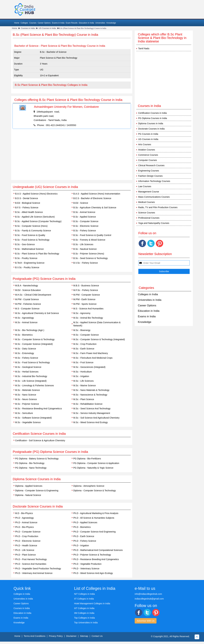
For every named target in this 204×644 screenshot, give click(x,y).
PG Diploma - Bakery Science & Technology (37, 459)
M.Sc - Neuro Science (26, 399)
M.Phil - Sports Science (85, 304)
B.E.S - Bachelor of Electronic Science (92, 198)
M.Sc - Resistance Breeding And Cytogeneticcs (38, 409)
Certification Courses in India (152, 113)
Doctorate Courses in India (151, 129)
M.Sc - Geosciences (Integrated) (89, 367)
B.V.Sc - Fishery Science (86, 263)
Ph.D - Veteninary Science (86, 569)
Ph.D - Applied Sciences (85, 522)
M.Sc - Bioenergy (82, 330)
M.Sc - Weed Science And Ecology (91, 422)
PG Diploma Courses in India (153, 118)
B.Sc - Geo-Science (25, 244)
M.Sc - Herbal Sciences (27, 372)
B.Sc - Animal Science (84, 212)
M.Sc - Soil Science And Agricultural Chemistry (96, 418)
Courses (33, 23)
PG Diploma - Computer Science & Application (96, 463)
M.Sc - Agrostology (25, 318)
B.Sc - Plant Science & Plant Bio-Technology (37, 254)
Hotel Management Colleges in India (92, 603)
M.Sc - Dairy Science (26, 349)
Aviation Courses (147, 150)
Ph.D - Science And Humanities (31, 564)
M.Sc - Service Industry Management (92, 413)
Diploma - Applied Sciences (29, 486)
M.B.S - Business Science (86, 286)
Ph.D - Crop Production (27, 536)
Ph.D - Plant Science (25, 555)
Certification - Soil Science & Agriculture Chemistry (40, 440)
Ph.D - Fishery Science (85, 541)
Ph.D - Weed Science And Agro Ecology (93, 573)
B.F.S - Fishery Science (27, 208)
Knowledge (111, 23)
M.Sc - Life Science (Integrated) (31, 381)
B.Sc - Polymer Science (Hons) (89, 254)
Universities (100, 23)
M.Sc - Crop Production (85, 344)
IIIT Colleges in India (84, 608)
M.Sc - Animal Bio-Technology (88, 318)
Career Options (44, 23)
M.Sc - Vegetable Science (28, 422)
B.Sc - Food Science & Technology (32, 240)
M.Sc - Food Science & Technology (33, 362)
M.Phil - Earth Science (84, 299)
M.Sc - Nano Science (26, 395)
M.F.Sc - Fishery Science (86, 290)
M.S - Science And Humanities (88, 309)
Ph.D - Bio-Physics (24, 527)
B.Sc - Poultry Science (26, 258)
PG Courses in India (148, 134)
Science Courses (147, 213)
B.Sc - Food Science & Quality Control (92, 235)
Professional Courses (149, 218)
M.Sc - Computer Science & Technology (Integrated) (99, 339)
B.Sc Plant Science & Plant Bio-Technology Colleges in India (51, 85)
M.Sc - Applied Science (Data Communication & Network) (97, 324)
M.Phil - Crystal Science (27, 299)
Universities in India (150, 300)
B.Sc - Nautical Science (85, 249)
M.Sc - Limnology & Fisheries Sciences (35, 385)
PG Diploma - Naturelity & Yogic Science (93, 468)
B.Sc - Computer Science (86, 221)
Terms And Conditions (35, 636)
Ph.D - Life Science (25, 550)
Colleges (24, 23)
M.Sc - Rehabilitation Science (88, 404)
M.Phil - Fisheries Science (28, 304)
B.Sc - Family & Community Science (33, 231)
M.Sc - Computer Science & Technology (35, 339)
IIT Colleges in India (84, 599)
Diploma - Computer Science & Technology (95, 491)
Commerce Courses (148, 155)
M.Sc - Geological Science (28, 367)
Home (17, 23)
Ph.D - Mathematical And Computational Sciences (98, 550)
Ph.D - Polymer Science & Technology (92, 555)
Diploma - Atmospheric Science (89, 486)
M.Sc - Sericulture (24, 413)
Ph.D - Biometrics (82, 527)
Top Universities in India (86, 623)
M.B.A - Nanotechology (27, 286)
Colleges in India (148, 294)
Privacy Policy (56, 636)
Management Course (149, 192)
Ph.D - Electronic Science (28, 541)
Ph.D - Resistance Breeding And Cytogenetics (96, 559)
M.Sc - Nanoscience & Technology (90, 395)
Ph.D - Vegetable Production (87, 564)
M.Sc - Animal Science (26, 322)
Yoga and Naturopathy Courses (154, 223)
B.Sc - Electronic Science (86, 226)
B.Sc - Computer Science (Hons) (31, 226)
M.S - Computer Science (27, 309)
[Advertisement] (72, 156)
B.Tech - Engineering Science (30, 263)
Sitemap (84, 636)
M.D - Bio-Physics (24, 513)
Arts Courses (145, 144)
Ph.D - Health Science (26, 545)
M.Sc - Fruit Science (83, 362)
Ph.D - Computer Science (28, 532)
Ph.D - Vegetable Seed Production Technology (38, 569)
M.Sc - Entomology (25, 353)
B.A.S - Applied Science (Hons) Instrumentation (97, 194)
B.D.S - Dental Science (27, 198)
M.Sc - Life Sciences (84, 381)
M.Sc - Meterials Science (27, 390)
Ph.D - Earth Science (84, 536)
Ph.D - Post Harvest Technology (31, 559)
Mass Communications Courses (154, 197)
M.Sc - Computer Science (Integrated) (34, 344)
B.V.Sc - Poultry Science (27, 267)
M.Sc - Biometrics (24, 335)
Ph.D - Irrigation (81, 545)
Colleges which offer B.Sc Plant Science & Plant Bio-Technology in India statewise (162, 38)
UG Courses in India (47, 28)
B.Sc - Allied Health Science (29, 212)
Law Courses (145, 186)
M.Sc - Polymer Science (27, 404)
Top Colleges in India (84, 618)
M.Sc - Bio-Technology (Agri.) (30, 330)
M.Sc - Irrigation (81, 376)
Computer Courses (148, 160)
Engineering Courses (149, 171)
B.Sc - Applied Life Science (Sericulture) (35, 217)
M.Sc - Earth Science (84, 349)
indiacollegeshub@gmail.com (149, 599)
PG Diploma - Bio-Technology (30, 463)
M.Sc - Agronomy (82, 313)
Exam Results (72, 23)
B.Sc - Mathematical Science (29, 249)
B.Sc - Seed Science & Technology (91, 258)
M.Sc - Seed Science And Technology (92, 409)
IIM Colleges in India (84, 613)
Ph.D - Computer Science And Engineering (94, 532)
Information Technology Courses (154, 181)
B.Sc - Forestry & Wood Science (89, 240)
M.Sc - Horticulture (83, 372)
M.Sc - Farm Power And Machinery (91, 353)
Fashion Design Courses (150, 176)
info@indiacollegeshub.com (148, 594)
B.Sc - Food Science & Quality (30, 235)
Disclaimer (71, 636)
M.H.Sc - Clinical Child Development (33, 295)
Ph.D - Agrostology (24, 518)
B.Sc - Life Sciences (83, 244)
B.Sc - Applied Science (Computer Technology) (38, 221)
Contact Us (97, 636)
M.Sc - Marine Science (85, 385)
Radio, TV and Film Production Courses (158, 207)
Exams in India (58, 23)
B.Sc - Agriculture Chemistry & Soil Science (95, 208)
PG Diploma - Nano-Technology (31, 468)
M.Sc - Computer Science (86, 335)
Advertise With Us (146, 621)
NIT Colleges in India (84, 594)
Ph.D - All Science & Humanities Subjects (94, 518)
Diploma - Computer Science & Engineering (37, 491)
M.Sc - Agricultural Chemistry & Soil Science (37, 313)
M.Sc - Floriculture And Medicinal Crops (93, 358)
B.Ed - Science (81, 203)
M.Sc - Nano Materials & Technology (91, 390)
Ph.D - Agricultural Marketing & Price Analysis (96, 513)
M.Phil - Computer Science (87, 295)
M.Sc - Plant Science (84, 399)
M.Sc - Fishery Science (27, 358)
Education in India (86, 23)
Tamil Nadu (144, 48)
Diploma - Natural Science (28, 495)
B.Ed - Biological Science (28, 203)
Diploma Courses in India (151, 123)
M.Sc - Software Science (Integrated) (33, 418)
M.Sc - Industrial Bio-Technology (31, 376)
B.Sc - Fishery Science (85, 231)
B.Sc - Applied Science (85, 217)
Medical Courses (146, 202)
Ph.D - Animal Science (26, 522)
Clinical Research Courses (151, 165)
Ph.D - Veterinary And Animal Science (34, 573)
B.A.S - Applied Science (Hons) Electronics (36, 194)
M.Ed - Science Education (28, 290)
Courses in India (28, 28)
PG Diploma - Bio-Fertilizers (87, 459)
